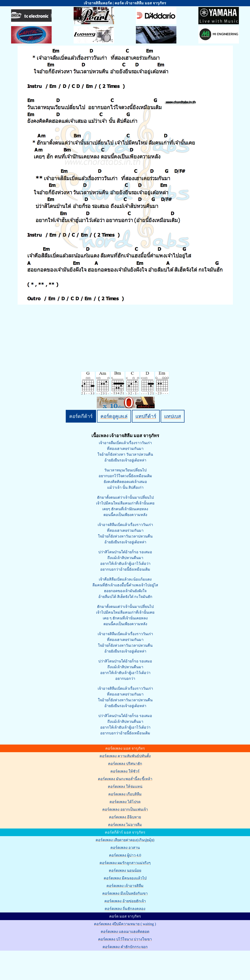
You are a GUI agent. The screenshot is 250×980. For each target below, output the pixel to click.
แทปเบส (173, 416)
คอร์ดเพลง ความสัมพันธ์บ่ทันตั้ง (125, 756)
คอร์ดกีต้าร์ (81, 416)
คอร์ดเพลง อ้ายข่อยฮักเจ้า (125, 901)
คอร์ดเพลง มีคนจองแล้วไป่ (125, 878)
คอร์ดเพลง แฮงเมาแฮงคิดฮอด (125, 932)
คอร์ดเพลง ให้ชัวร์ (125, 771)
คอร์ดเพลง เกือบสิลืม (125, 794)
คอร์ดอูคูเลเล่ (114, 416)
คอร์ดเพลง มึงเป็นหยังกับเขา (125, 893)
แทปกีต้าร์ (146, 416)
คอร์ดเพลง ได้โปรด (125, 802)
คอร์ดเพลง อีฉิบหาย (125, 817)
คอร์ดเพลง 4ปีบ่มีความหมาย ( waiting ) (125, 924)
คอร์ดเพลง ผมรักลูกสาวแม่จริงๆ (125, 863)
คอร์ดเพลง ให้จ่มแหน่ (125, 787)
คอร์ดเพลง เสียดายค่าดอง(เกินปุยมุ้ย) (125, 840)
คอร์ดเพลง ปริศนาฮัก (125, 764)
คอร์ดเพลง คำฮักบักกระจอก (125, 947)
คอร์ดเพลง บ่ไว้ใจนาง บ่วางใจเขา (125, 939)
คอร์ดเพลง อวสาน (125, 848)
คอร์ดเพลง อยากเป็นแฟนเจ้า (125, 809)
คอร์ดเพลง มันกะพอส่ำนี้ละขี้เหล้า (125, 779)
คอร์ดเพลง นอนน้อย (125, 870)
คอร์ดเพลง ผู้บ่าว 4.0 (125, 855)
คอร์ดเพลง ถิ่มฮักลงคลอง (125, 909)
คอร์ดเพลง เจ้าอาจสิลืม (125, 886)
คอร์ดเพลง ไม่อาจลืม (125, 825)
